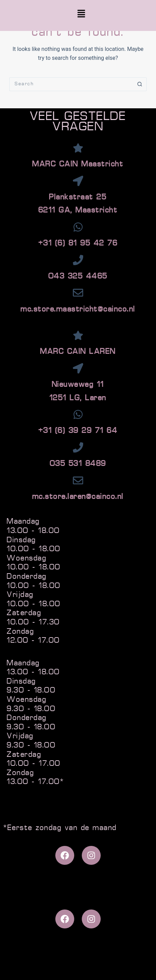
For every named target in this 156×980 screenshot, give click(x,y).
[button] (81, 14)
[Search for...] (71, 84)
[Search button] (140, 84)
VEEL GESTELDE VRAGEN (78, 122)
